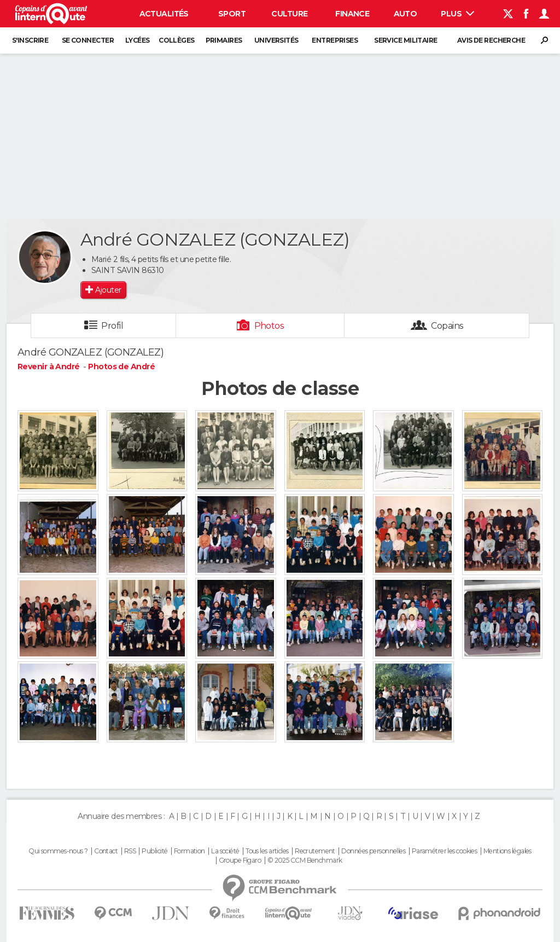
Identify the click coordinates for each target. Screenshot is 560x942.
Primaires (224, 40)
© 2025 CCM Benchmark (305, 860)
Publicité (154, 851)
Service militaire (406, 40)
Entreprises (335, 40)
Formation (189, 851)
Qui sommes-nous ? (58, 851)
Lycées (138, 40)
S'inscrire (30, 40)
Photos (269, 326)
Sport (232, 14)
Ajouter (108, 290)
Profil (112, 326)
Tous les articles (267, 851)
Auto (406, 14)
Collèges (177, 40)
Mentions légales (507, 851)
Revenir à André (49, 367)
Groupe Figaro (240, 860)
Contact (106, 851)
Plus (457, 14)
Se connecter (88, 40)
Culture (289, 14)
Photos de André (121, 367)
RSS (130, 851)
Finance (352, 14)
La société (225, 851)
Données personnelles (373, 851)
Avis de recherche (491, 40)
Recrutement (315, 851)
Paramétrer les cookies (445, 851)
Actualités (164, 14)
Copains (447, 326)
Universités (276, 40)
